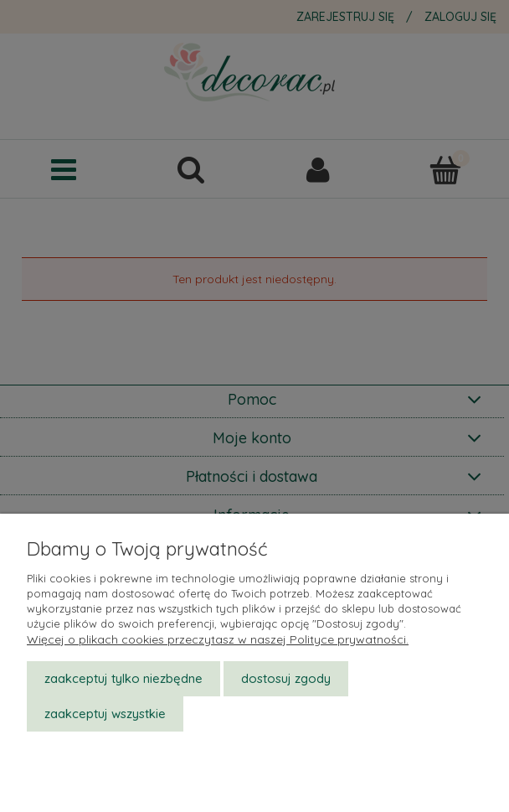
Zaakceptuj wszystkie (105, 714)
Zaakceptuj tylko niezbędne (123, 678)
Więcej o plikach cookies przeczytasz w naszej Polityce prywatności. (218, 639)
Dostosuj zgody (286, 678)
